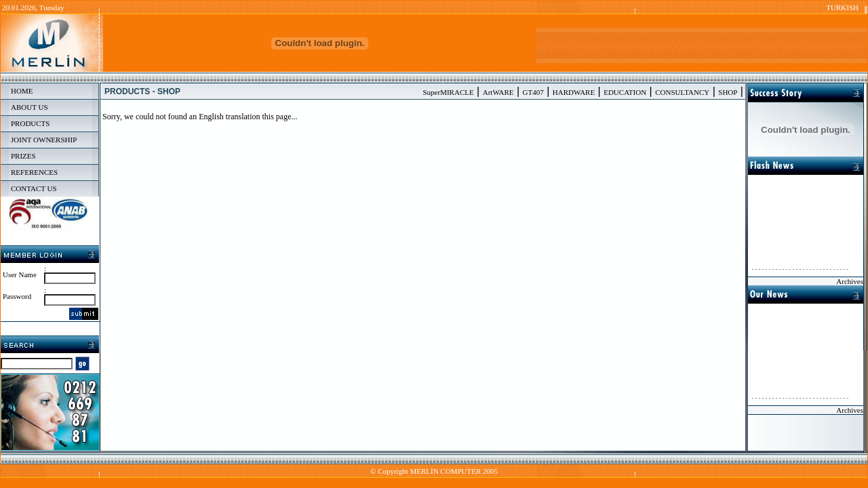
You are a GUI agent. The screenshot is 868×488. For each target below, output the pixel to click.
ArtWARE (498, 92)
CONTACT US (34, 188)
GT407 (533, 92)
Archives (850, 281)
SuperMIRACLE (449, 92)
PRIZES (23, 156)
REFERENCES (34, 172)
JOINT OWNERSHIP (44, 140)
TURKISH (842, 7)
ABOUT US (29, 107)
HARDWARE (574, 92)
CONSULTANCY (682, 92)
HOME (22, 91)
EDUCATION (625, 92)
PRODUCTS (30, 123)
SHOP (728, 92)
